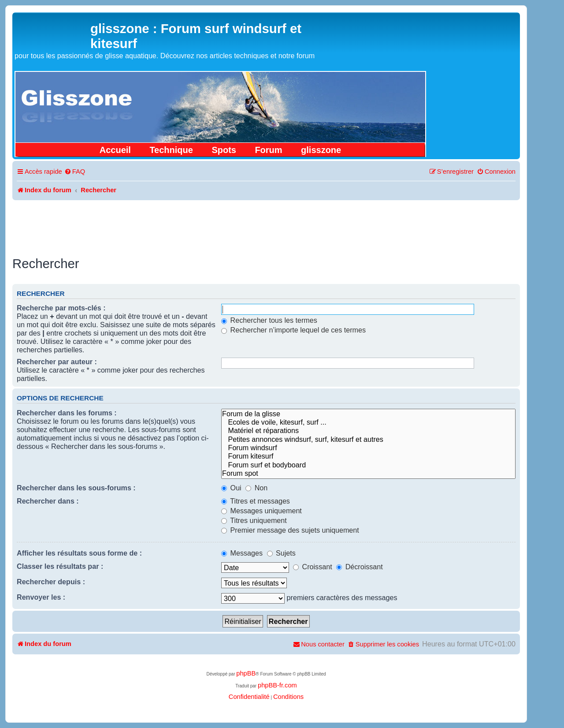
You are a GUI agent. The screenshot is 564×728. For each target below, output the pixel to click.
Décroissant (360, 567)
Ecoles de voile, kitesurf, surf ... (368, 422)
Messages (242, 553)
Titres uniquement (254, 520)
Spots (224, 150)
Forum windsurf (368, 448)
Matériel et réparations (368, 431)
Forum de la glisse (368, 414)
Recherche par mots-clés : (61, 308)
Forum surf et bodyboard (368, 465)
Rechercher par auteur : (57, 362)
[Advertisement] (266, 224)
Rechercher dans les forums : (67, 413)
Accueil (115, 150)
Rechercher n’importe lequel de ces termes (293, 330)
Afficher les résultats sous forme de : (79, 553)
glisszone (321, 150)
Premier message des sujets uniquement (290, 530)
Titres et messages (256, 501)
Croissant (313, 567)
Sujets (281, 553)
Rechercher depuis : (51, 582)
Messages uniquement (262, 511)
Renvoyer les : (41, 597)
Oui (231, 488)
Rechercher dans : (48, 501)
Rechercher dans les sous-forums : (76, 488)
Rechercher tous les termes (269, 320)
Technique (171, 150)
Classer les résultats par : (60, 566)
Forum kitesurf (368, 456)
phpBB (246, 673)
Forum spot (368, 473)
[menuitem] (75, 172)
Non (256, 488)
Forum (268, 150)
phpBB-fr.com (277, 685)
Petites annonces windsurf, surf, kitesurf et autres (368, 439)
